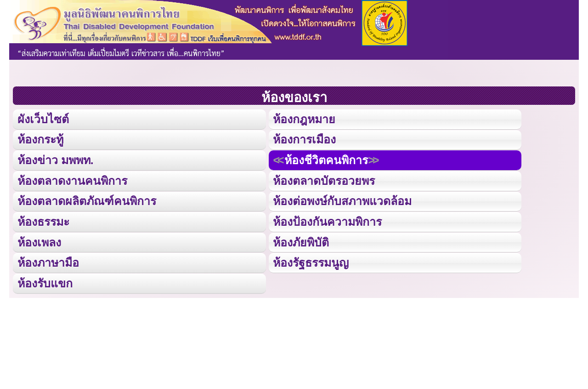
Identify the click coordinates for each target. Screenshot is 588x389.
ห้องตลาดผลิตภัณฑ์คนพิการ (87, 200)
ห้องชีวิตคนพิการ (326, 159)
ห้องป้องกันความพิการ (327, 220)
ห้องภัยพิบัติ (301, 241)
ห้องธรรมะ (43, 220)
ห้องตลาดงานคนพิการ (72, 180)
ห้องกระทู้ (40, 139)
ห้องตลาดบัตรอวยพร (324, 180)
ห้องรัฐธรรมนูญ (311, 261)
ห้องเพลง (39, 241)
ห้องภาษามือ (48, 261)
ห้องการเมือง (304, 139)
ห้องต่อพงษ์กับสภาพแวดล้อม (342, 200)
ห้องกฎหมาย (304, 119)
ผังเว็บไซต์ (43, 119)
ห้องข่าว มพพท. (56, 159)
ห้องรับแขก (45, 282)
